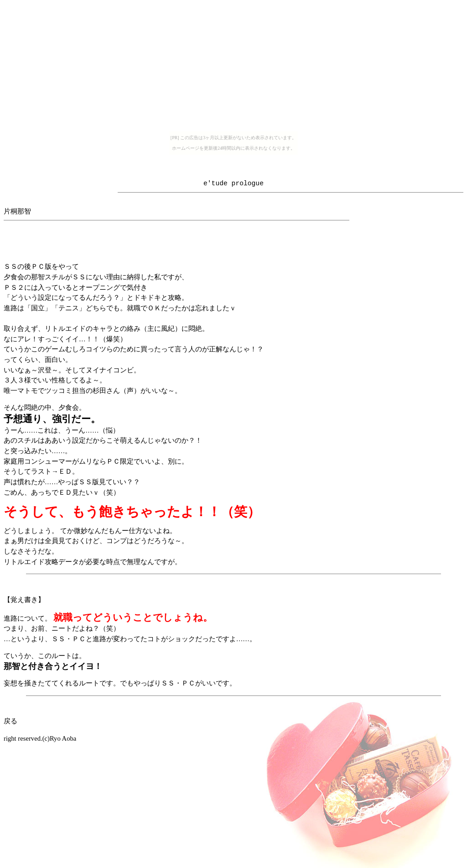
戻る (10, 721)
